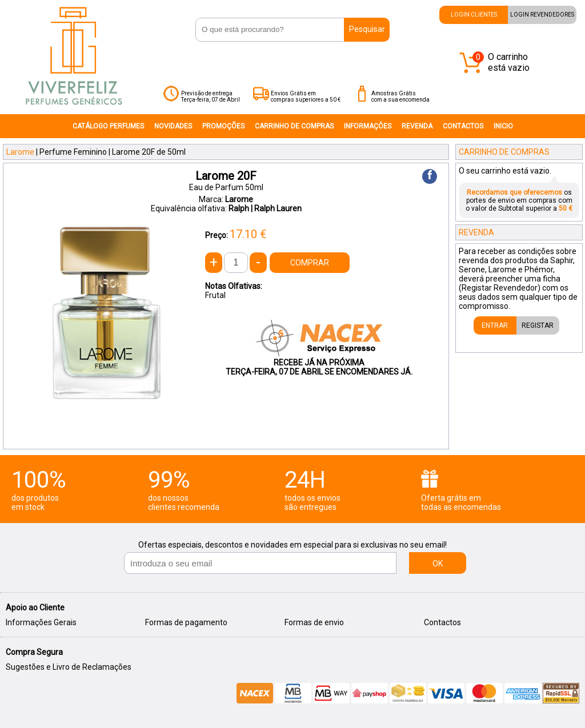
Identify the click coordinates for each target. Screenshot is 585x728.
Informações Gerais (41, 622)
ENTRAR (495, 325)
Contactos (442, 622)
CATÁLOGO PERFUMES (108, 126)
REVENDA (417, 126)
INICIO (503, 126)
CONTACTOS (463, 126)
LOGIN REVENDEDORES (542, 15)
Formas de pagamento (186, 622)
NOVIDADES (173, 126)
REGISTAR (538, 325)
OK (438, 564)
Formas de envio (314, 622)
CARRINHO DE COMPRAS (294, 126)
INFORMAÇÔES (368, 126)
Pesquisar (367, 29)
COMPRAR (310, 263)
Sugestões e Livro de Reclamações (69, 667)
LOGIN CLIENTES (474, 15)
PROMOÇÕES (223, 126)
